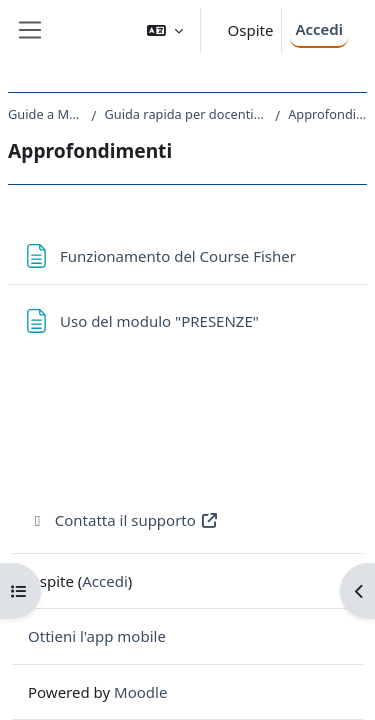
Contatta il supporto (123, 520)
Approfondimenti (327, 114)
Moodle (140, 692)
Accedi (319, 29)
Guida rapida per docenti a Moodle (185, 114)
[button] (165, 30)
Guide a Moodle (45, 114)
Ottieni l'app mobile (97, 636)
